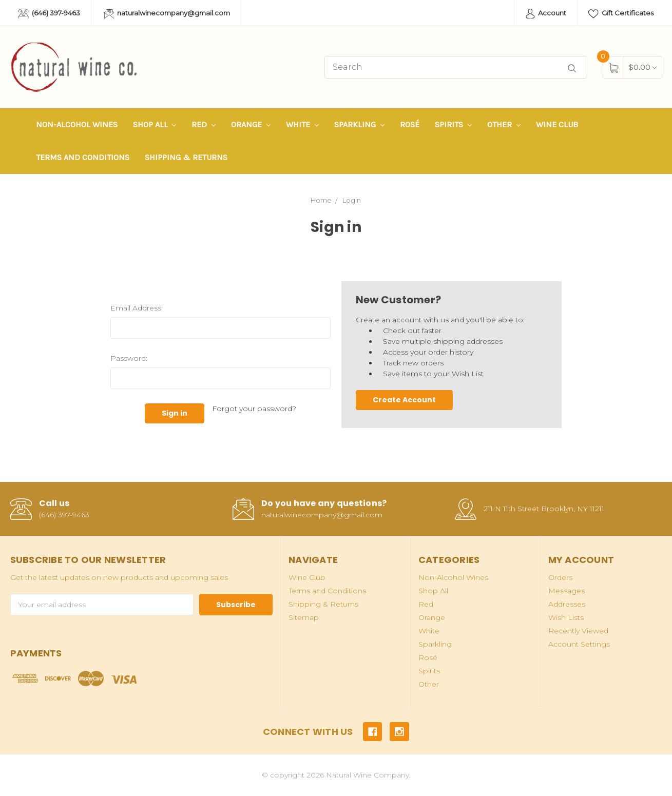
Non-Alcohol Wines (77, 124)
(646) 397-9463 (49, 14)
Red (204, 124)
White (302, 124)
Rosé (410, 124)
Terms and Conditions (83, 157)
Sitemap (304, 617)
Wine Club (557, 124)
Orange (251, 124)
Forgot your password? (254, 409)
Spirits (453, 124)
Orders (560, 577)
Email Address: (137, 308)
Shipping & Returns (186, 157)
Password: (129, 358)
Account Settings (579, 644)
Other (504, 124)
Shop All (155, 124)
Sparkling (359, 124)
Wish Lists (566, 617)
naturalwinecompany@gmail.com (167, 14)
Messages (567, 591)
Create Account (404, 400)
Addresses (567, 604)
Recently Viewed (578, 631)
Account (546, 14)
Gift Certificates (621, 14)
